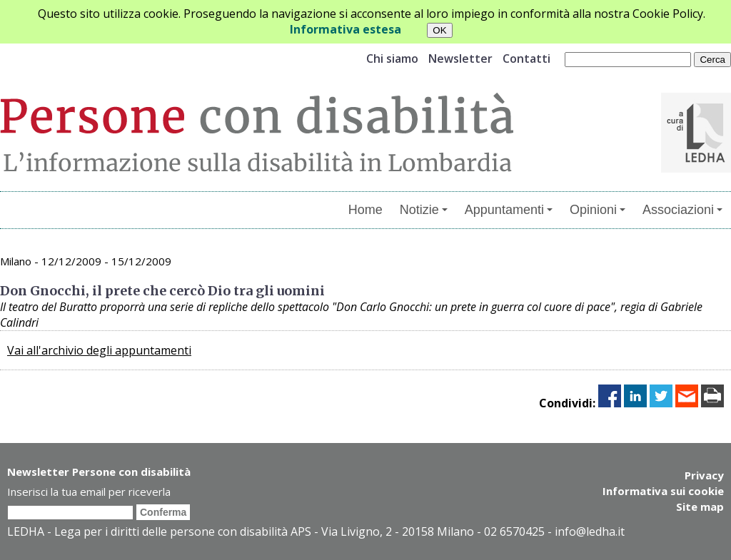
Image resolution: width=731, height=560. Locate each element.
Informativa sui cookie (663, 491)
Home (365, 210)
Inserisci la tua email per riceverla (89, 492)
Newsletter (460, 58)
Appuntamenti (509, 210)
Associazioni (682, 210)
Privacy (704, 475)
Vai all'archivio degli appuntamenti (99, 350)
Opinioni (598, 210)
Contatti (526, 58)
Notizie (424, 210)
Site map (700, 506)
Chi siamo (392, 58)
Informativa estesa (346, 29)
